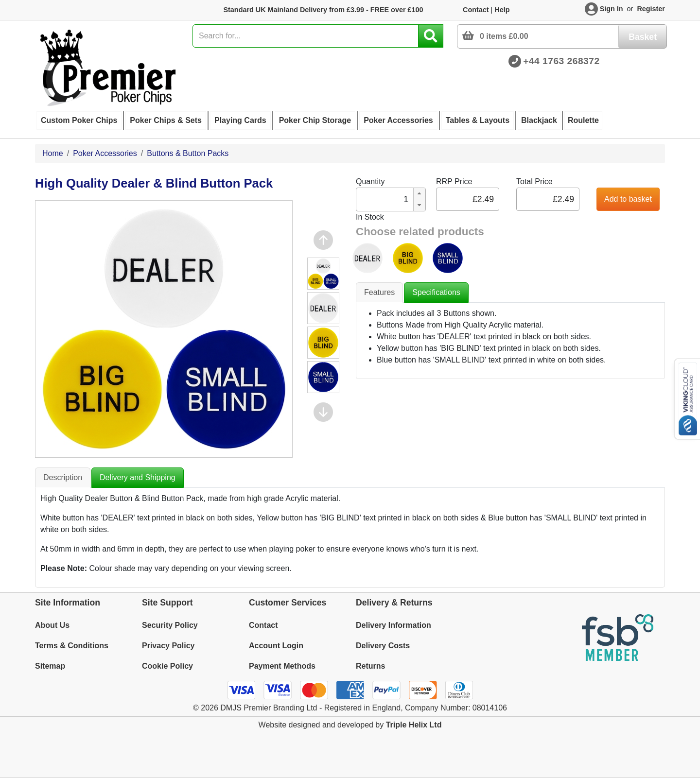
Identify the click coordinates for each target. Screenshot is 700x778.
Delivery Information (394, 625)
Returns (370, 666)
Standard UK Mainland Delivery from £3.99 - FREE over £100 (323, 10)
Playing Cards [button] (240, 120)
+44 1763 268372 (561, 61)
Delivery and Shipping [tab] (138, 477)
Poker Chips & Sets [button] (166, 120)
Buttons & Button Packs (188, 153)
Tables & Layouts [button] (478, 120)
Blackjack (539, 120)
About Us (52, 625)
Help (502, 10)
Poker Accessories (105, 153)
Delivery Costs (383, 646)
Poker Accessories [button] (398, 120)
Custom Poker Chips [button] (79, 120)
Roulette (583, 120)
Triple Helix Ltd (414, 725)
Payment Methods (282, 666)
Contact (476, 10)
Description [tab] (63, 477)
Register (651, 9)
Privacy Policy (168, 646)
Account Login (276, 646)
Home (53, 153)
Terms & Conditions (72, 646)
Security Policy (170, 625)
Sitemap (50, 666)
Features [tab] (379, 292)
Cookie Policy (167, 666)
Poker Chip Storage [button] (315, 120)
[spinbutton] (384, 199)
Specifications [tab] (436, 292)
